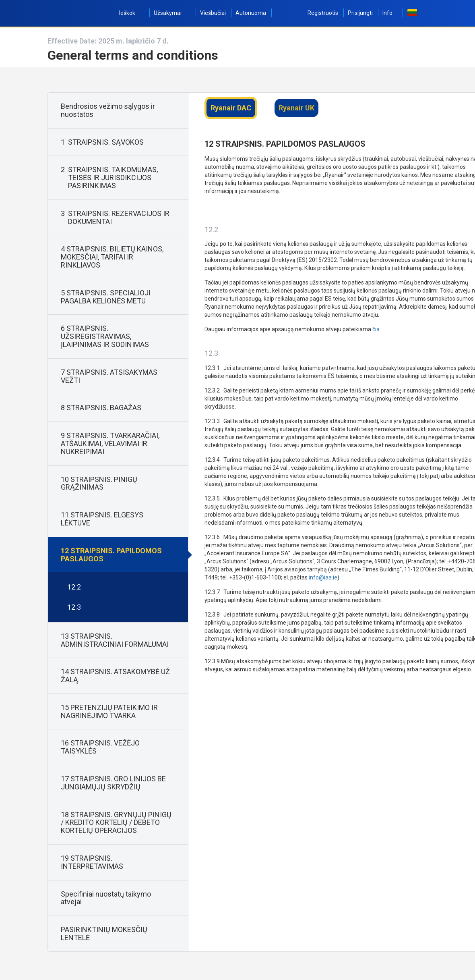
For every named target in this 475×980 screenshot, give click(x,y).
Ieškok (132, 13)
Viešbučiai (213, 13)
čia (376, 329)
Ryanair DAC (231, 108)
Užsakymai (172, 13)
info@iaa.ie (323, 577)
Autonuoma (251, 13)
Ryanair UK (296, 108)
